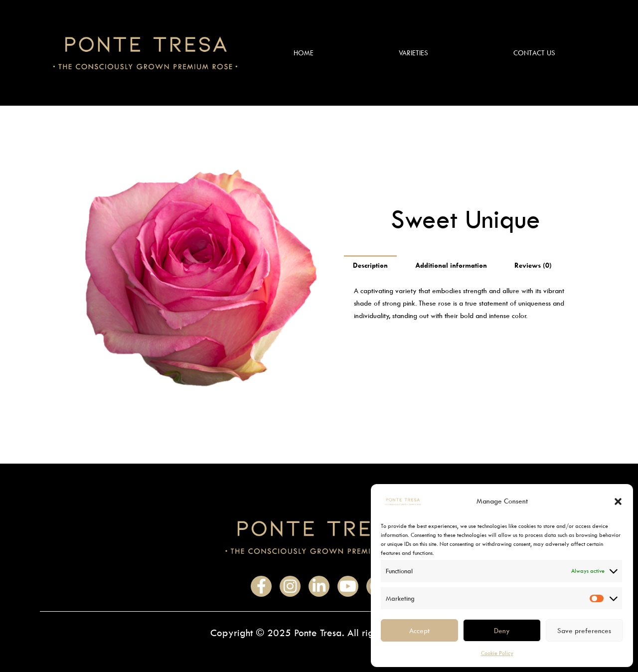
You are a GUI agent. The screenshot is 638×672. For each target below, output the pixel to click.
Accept (419, 630)
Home (304, 53)
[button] (618, 502)
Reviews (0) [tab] (533, 265)
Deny (502, 630)
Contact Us (534, 53)
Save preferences (584, 630)
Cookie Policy (497, 653)
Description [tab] (370, 265)
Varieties (413, 53)
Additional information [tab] (451, 265)
